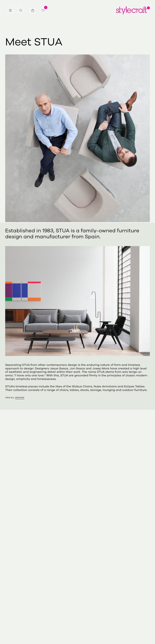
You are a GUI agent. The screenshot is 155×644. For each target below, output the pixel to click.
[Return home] (133, 10)
